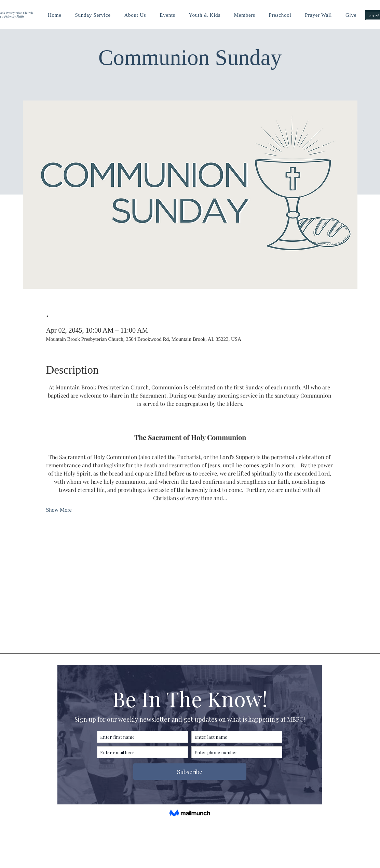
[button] (204, 15)
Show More (59, 510)
